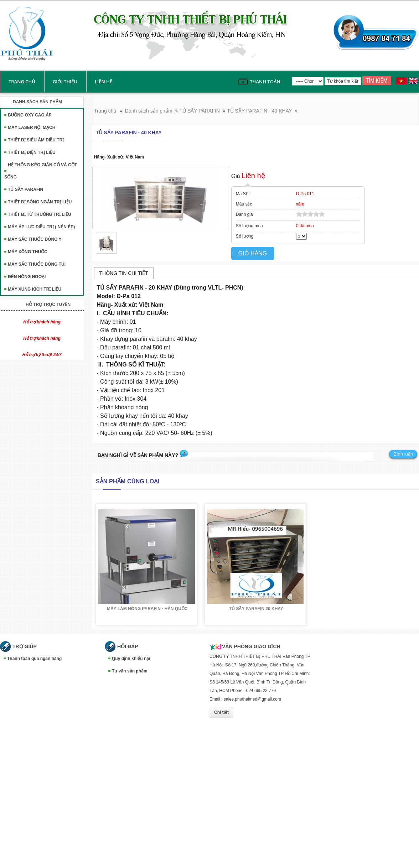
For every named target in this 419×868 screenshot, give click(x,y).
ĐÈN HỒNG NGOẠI (27, 277)
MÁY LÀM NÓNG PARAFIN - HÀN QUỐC (147, 609)
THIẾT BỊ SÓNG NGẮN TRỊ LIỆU (40, 202)
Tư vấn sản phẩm (130, 671)
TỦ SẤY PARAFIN (25, 189)
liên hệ (104, 82)
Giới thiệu (65, 82)
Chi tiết (221, 712)
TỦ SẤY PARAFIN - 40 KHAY (259, 111)
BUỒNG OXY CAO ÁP (30, 115)
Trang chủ (22, 82)
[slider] (310, 214)
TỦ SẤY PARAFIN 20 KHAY (256, 609)
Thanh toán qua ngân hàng (34, 659)
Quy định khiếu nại (131, 659)
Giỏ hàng (253, 253)
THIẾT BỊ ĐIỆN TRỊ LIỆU (32, 152)
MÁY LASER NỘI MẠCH (32, 128)
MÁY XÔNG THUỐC (28, 252)
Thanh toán (265, 82)
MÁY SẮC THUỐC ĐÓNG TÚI (37, 264)
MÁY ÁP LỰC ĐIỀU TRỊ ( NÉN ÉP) (41, 227)
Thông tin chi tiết (124, 273)
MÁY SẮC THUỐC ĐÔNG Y (35, 239)
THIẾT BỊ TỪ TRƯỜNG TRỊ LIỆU (40, 214)
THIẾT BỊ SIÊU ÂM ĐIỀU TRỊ (36, 140)
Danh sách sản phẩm (149, 111)
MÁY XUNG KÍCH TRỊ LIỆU (35, 289)
